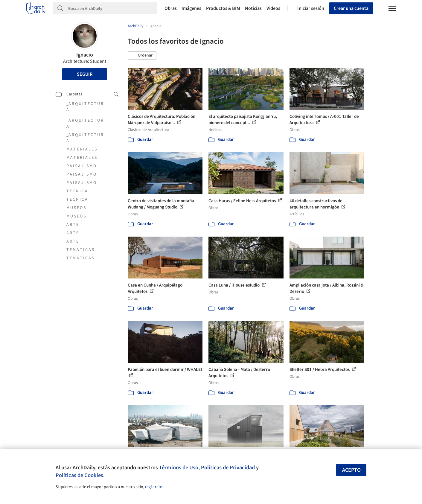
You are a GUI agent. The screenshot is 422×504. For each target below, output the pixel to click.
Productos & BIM (223, 8)
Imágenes (191, 8)
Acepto (351, 470)
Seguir (85, 74)
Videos (273, 8)
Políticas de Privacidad (228, 468)
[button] (142, 56)
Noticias (253, 8)
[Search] (113, 8)
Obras (171, 8)
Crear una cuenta (351, 8)
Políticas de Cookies (79, 475)
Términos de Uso (179, 468)
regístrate (154, 487)
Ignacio (85, 55)
